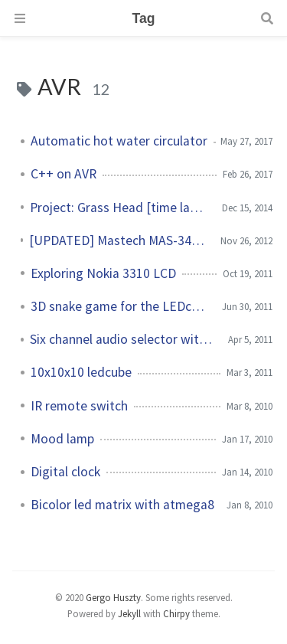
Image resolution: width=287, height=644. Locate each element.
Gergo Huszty (113, 597)
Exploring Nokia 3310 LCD (103, 273)
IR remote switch (79, 406)
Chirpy (176, 613)
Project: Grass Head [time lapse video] (120, 208)
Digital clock (65, 472)
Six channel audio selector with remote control (123, 339)
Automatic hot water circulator (119, 141)
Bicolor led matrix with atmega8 (122, 505)
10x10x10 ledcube (81, 372)
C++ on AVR (64, 174)
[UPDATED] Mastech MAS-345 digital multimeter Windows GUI (119, 240)
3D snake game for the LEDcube (120, 306)
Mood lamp (62, 439)
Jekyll (129, 613)
